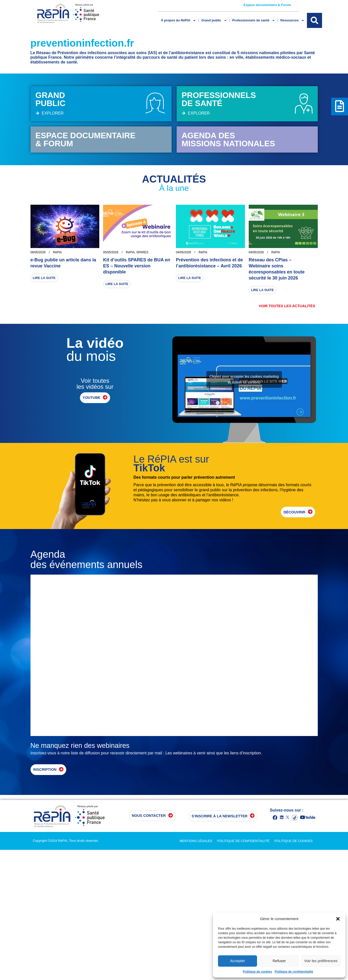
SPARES (142, 252)
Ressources (292, 21)
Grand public (214, 21)
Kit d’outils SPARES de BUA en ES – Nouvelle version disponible (137, 266)
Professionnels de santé (254, 21)
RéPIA (58, 252)
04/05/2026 (183, 252)
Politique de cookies (258, 972)
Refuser (279, 961)
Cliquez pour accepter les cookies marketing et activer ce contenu (244, 379)
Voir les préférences (321, 961)
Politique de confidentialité (294, 972)
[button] (338, 919)
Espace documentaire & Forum (267, 5)
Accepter (238, 961)
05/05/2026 (111, 252)
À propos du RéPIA (178, 21)
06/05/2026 (38, 252)
